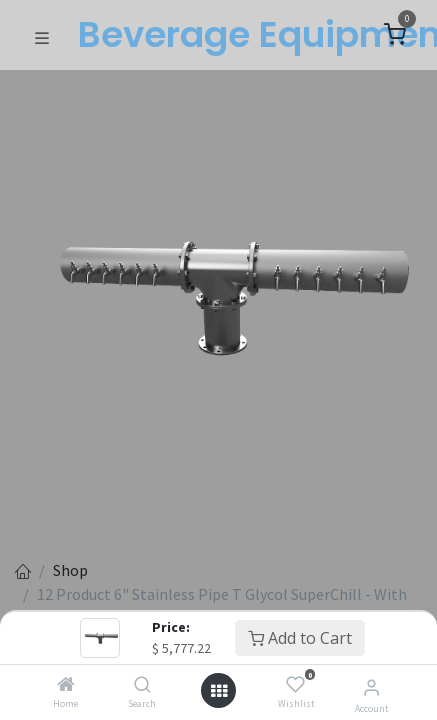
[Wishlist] (295, 685)
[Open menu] (219, 691)
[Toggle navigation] (42, 36)
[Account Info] (371, 687)
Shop (70, 570)
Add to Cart (300, 638)
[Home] (66, 685)
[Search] (142, 685)
